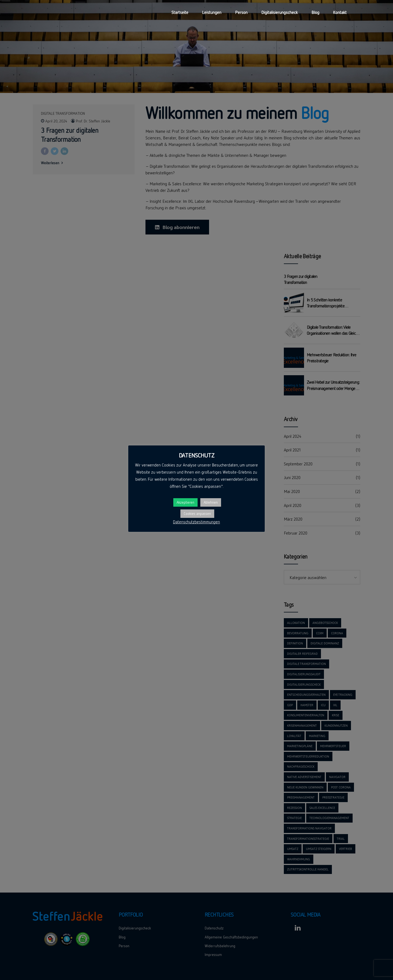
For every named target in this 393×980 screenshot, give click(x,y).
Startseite (180, 12)
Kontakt (340, 12)
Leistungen (212, 12)
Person (241, 12)
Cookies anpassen (197, 514)
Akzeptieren (185, 502)
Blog (315, 12)
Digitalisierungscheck (279, 12)
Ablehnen (211, 502)
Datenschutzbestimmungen (196, 522)
